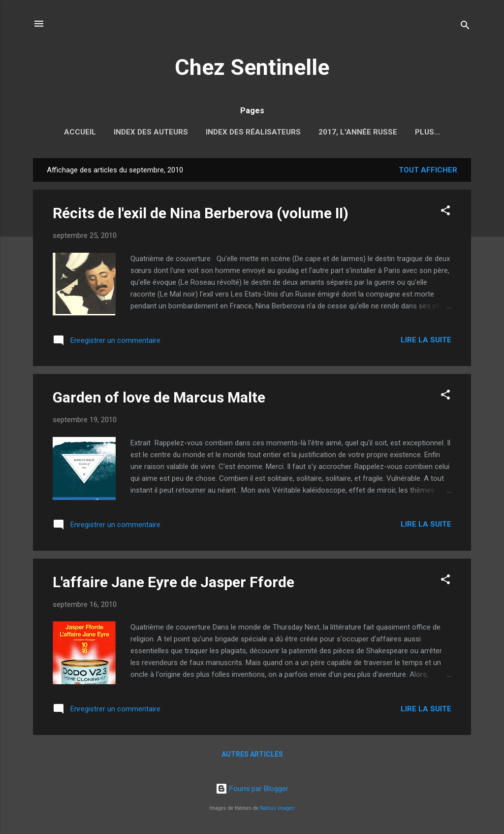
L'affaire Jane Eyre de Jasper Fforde (173, 584)
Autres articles (252, 756)
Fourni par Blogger (252, 789)
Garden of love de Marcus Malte (159, 399)
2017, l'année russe (358, 132)
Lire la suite (426, 342)
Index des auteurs (151, 132)
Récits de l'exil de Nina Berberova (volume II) (201, 215)
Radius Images (277, 808)
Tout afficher (428, 172)
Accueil (80, 132)
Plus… (427, 132)
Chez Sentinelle (252, 67)
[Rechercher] (465, 27)
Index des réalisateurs (253, 132)
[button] (445, 214)
